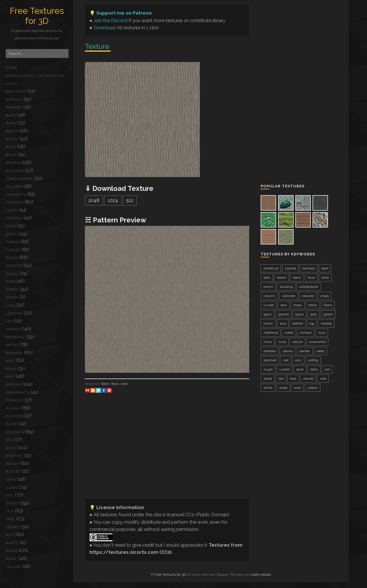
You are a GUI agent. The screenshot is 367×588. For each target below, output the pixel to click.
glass (12, 258)
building (15, 171)
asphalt (14, 100)
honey (12, 297)
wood (12, 551)
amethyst (16, 92)
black (12, 139)
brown (13, 163)
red (9, 440)
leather (14, 313)
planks (13, 408)
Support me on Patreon (124, 13)
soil (10, 495)
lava (10, 305)
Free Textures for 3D (37, 16)
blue (11, 147)
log (10, 321)
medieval (15, 337)
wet (10, 535)
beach (12, 131)
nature (13, 385)
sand (11, 480)
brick (11, 155)
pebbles (14, 400)
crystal (14, 218)
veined (13, 527)
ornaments (18, 393)
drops (12, 234)
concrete (16, 195)
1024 (113, 200)
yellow (14, 567)
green (12, 290)
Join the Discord (110, 21)
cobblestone (19, 179)
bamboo (14, 107)
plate (11, 424)
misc (10, 361)
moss (11, 369)
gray (11, 282)
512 (130, 200)
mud (10, 377)
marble (14, 329)
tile (10, 511)
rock (11, 448)
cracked (15, 202)
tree (10, 519)
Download (105, 28)
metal (12, 345)
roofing (14, 456)
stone (12, 503)
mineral (14, 353)
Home (11, 68)
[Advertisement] (167, 454)
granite (14, 266)
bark (11, 123)
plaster (14, 416)
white (12, 543)
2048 (94, 200)
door (11, 226)
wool (11, 559)
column (14, 187)
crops (12, 210)
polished (15, 432)
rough (13, 464)
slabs (12, 488)
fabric (12, 242)
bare (11, 115)
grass (12, 274)
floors (13, 250)
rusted (13, 471)
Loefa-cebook (261, 575)
